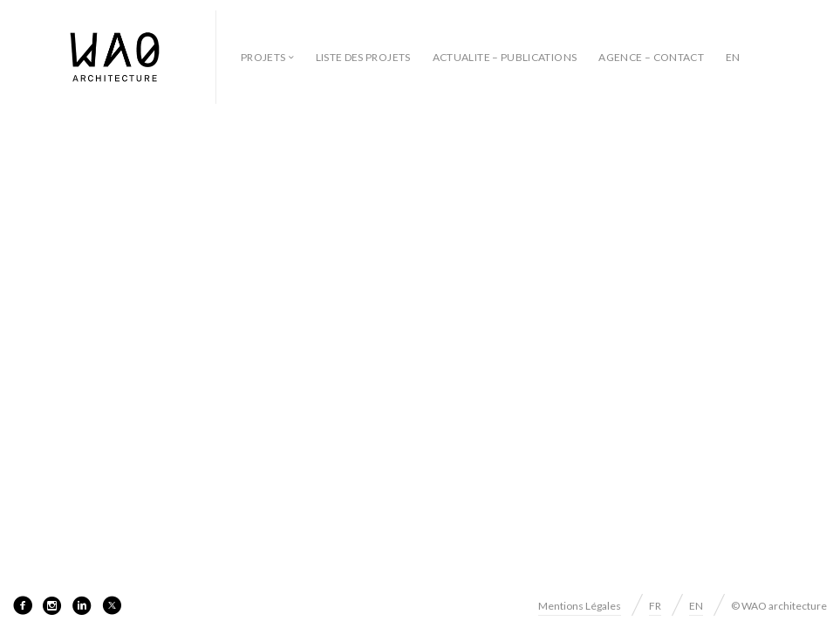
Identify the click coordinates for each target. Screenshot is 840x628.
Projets (263, 57)
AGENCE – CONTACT (651, 57)
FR (655, 606)
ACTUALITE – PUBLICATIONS (505, 57)
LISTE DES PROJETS (363, 57)
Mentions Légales (580, 606)
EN (733, 57)
